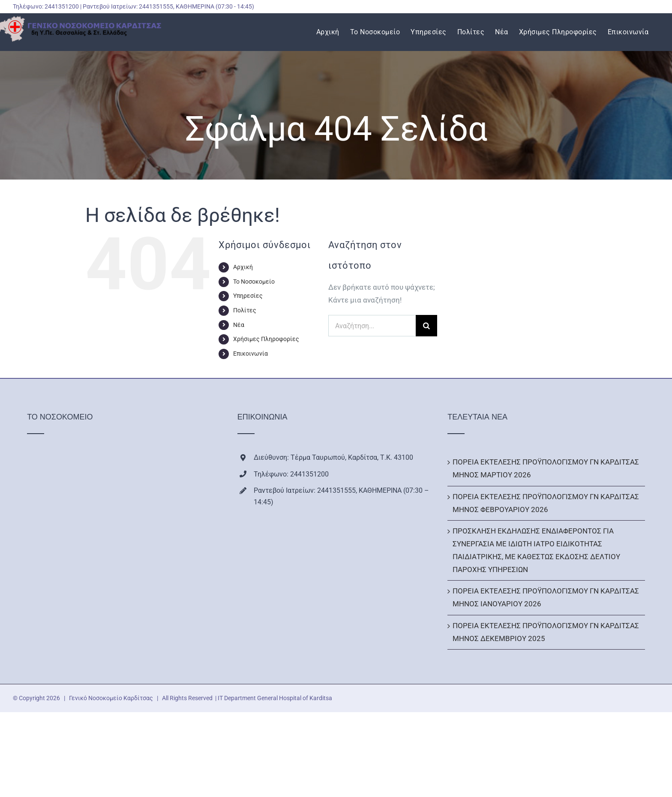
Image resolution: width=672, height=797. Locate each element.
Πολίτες (245, 310)
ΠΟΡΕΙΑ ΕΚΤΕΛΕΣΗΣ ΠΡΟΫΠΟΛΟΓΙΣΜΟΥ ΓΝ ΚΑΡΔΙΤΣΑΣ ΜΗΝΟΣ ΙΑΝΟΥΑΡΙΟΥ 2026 (546, 597)
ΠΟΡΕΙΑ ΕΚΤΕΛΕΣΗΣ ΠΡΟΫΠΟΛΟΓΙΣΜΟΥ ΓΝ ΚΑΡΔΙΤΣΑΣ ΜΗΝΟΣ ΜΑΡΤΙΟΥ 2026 (546, 468)
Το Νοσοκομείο (254, 282)
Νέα (239, 325)
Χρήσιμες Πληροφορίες (266, 339)
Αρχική (243, 267)
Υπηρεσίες (248, 296)
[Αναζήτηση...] (372, 326)
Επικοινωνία (250, 354)
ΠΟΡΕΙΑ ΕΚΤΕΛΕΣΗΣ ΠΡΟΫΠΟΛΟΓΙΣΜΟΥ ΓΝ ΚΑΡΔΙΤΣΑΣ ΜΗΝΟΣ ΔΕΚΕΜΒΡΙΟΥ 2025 (546, 632)
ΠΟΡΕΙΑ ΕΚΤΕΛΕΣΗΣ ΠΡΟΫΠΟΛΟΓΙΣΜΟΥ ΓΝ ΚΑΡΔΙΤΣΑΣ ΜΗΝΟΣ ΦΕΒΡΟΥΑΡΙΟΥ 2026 (546, 503)
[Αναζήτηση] (426, 326)
